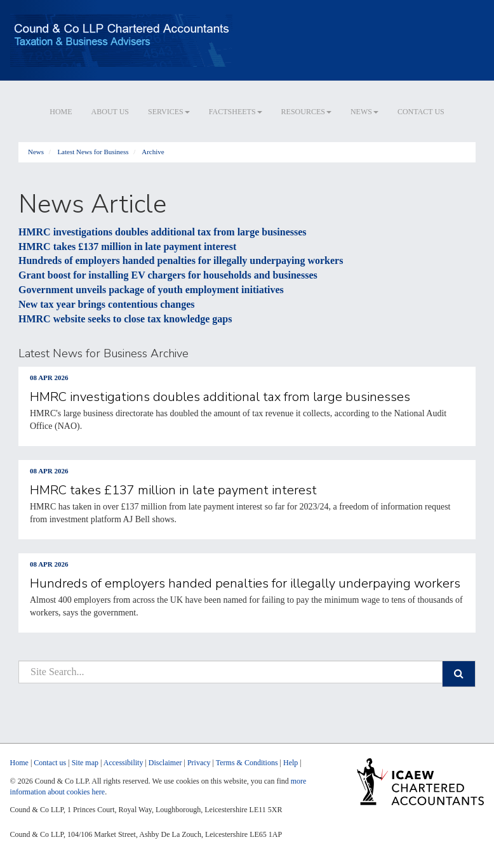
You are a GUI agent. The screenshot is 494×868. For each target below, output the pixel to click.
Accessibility (123, 763)
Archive (153, 152)
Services (169, 112)
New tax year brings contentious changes (106, 304)
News (364, 112)
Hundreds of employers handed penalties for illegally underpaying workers (181, 260)
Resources (306, 112)
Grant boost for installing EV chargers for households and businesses (168, 275)
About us (110, 112)
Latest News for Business (93, 152)
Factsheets (236, 112)
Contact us (421, 112)
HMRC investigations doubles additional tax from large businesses (163, 232)
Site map (85, 763)
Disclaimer (165, 763)
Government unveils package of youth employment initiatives (151, 290)
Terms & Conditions (247, 763)
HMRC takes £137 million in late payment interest (127, 247)
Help (290, 763)
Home (61, 112)
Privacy (199, 763)
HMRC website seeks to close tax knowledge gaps (125, 319)
